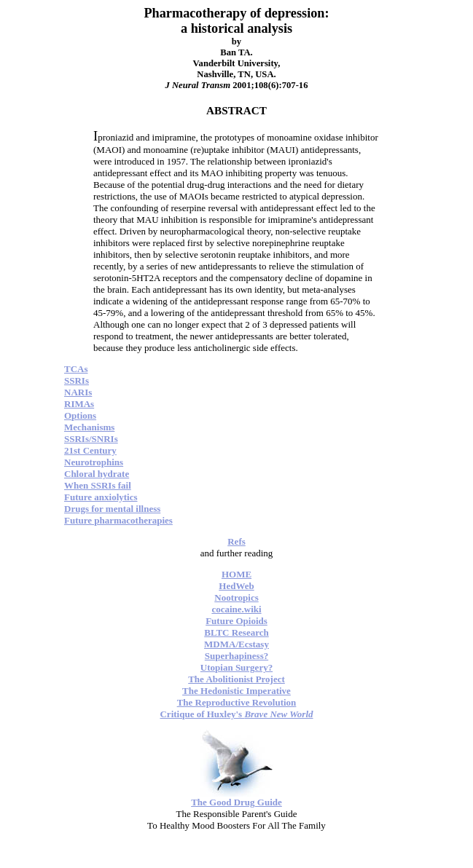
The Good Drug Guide (236, 802)
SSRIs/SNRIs (91, 439)
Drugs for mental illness (112, 509)
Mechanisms (89, 427)
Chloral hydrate (97, 474)
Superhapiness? (236, 656)
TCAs (76, 369)
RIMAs (79, 404)
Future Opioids (236, 621)
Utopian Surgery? (236, 667)
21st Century (90, 450)
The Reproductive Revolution (237, 702)
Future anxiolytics (101, 497)
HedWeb (236, 586)
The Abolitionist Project (236, 679)
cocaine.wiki (236, 609)
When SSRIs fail (98, 485)
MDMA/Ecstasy (236, 644)
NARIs (78, 392)
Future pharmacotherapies (118, 520)
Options (80, 415)
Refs (236, 541)
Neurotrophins (94, 462)
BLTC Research (236, 632)
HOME (236, 574)
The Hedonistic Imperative (236, 691)
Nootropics (236, 597)
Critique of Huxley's (236, 714)
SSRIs (77, 380)
